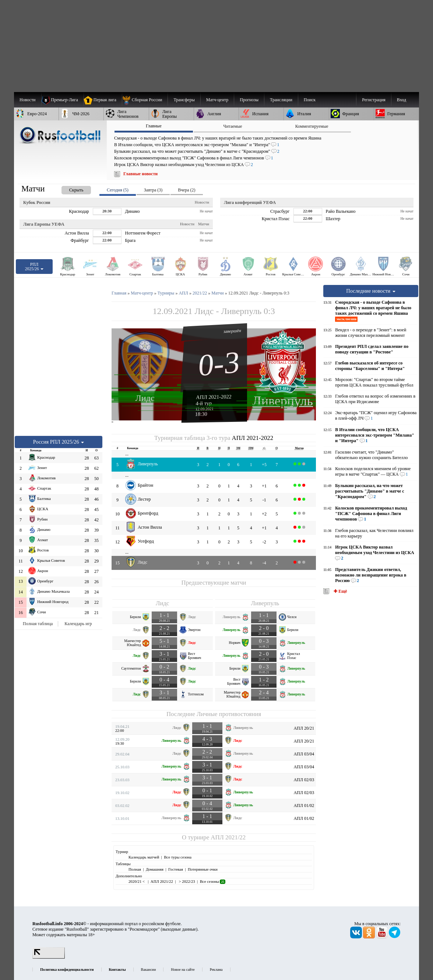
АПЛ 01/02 (304, 805)
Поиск (310, 100)
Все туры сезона (178, 857)
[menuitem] (145, 100)
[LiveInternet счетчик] (49, 957)
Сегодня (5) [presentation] (118, 190)
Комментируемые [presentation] (312, 126)
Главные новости (140, 174)
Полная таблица (38, 624)
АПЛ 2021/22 (228, 837)
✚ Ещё (340, 591)
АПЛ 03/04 (304, 754)
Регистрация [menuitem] (374, 100)
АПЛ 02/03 (304, 780)
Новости (202, 202)
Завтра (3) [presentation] (153, 190)
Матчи (204, 224)
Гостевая (176, 869)
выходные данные (179, 929)
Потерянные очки (203, 869)
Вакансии (149, 970)
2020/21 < (137, 881)
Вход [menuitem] (402, 100)
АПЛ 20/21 (304, 728)
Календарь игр (78, 624)
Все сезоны (213, 881)
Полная (135, 869)
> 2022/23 (186, 881)
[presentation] (69, 189)
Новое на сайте (183, 970)
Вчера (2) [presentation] (186, 190)
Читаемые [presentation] (233, 126)
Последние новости (371, 291)
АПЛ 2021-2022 (214, 397)
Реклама (216, 970)
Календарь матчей (144, 857)
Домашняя (155, 869)
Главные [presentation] (154, 126)
